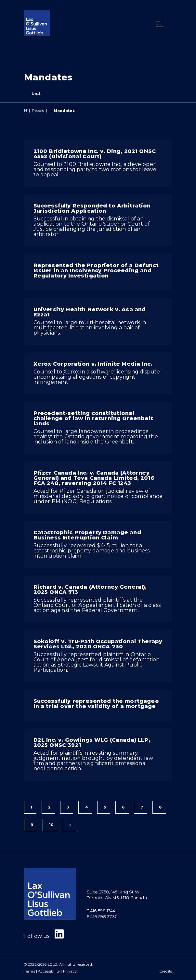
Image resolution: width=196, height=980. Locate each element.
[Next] (69, 825)
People (38, 111)
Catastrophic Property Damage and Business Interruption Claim (87, 535)
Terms (30, 971)
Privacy (70, 971)
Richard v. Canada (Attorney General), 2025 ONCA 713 (90, 590)
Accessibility (49, 971)
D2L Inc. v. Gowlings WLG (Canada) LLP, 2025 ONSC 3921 (92, 743)
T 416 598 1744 (101, 911)
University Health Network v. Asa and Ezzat (90, 312)
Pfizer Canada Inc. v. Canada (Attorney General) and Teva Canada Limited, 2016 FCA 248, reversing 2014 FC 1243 (94, 478)
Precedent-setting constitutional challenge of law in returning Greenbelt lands (93, 418)
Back (33, 94)
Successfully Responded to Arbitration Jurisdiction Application (92, 208)
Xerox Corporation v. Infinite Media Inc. (93, 364)
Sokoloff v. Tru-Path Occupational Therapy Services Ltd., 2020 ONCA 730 (98, 644)
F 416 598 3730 (102, 917)
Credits (166, 971)
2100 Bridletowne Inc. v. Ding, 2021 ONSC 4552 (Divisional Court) (95, 154)
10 (51, 825)
